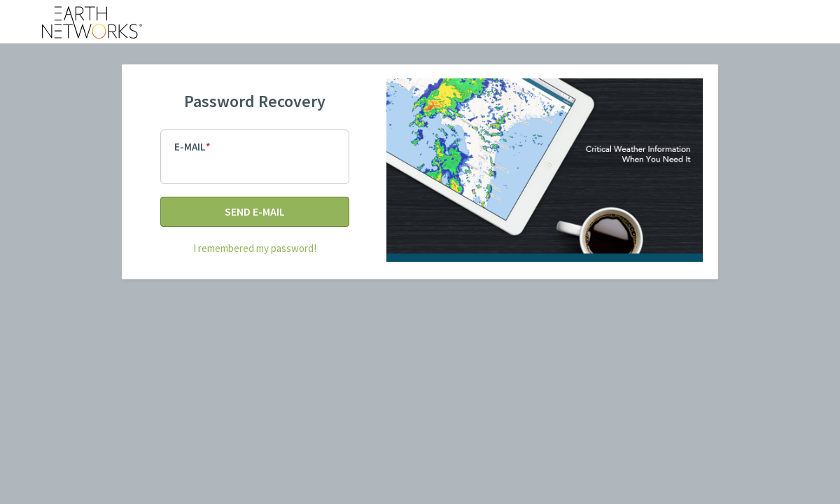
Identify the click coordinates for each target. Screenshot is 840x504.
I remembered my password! (255, 248)
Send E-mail (255, 211)
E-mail (190, 147)
